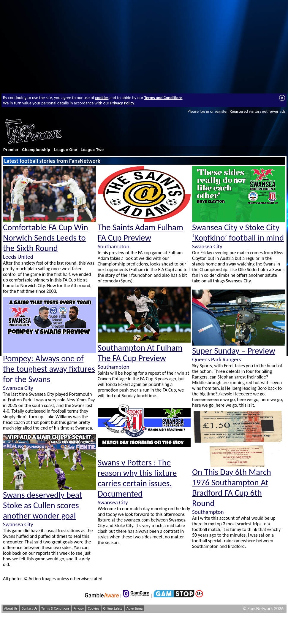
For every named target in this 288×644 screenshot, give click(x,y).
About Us (11, 608)
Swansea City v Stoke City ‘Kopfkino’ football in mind (238, 233)
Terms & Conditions (55, 608)
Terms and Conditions (163, 98)
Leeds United (18, 257)
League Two (92, 150)
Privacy (79, 608)
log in (204, 111)
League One (65, 150)
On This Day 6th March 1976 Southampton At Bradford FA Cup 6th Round (232, 488)
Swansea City (18, 388)
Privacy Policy (122, 103)
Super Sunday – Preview (234, 351)
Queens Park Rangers (216, 359)
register (221, 111)
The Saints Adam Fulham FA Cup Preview (140, 233)
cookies (102, 98)
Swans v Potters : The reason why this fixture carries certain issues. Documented (137, 478)
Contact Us (30, 608)
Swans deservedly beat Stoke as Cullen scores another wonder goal (42, 505)
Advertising (135, 608)
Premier (11, 150)
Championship (36, 150)
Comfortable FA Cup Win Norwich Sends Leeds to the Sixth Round (46, 238)
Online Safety (113, 608)
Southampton (113, 246)
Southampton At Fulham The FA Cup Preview (140, 353)
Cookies (94, 608)
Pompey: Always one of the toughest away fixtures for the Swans (49, 369)
